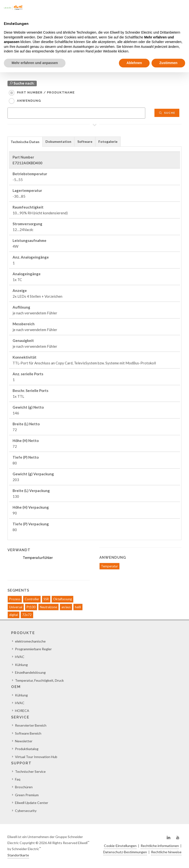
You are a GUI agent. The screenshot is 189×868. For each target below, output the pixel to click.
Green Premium (27, 795)
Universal (16, 607)
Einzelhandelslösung (30, 672)
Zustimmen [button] (168, 63)
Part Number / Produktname (46, 92)
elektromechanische (30, 641)
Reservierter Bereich (31, 725)
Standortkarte (18, 855)
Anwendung (29, 101)
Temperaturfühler (38, 558)
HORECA (22, 711)
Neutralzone (48, 607)
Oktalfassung (62, 599)
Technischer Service (30, 771)
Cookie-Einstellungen (120, 846)
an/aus (66, 607)
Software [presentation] (85, 141)
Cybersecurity (26, 811)
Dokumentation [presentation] (58, 141)
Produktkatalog (27, 749)
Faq (18, 779)
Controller (32, 599)
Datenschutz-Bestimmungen (125, 852)
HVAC (20, 657)
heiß (78, 607)
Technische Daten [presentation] (25, 142)
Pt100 (31, 607)
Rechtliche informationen (160, 846)
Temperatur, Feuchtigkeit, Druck (39, 680)
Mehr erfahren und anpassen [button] (35, 63)
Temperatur (109, 566)
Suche (167, 113)
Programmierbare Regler (33, 649)
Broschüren (24, 787)
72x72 (27, 615)
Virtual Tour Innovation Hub (36, 757)
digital (14, 615)
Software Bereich (28, 733)
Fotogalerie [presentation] (108, 141)
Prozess (15, 599)
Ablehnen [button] (134, 63)
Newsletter (24, 741)
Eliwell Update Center (32, 803)
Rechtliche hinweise (166, 852)
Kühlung (21, 665)
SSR (46, 599)
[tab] (25, 141)
